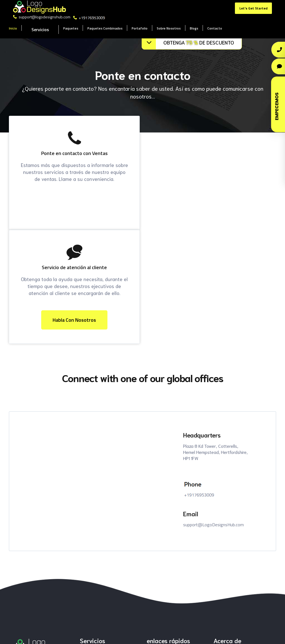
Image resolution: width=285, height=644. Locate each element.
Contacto (215, 28)
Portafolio (140, 28)
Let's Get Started (253, 8)
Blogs (194, 28)
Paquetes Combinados (105, 28)
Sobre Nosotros (169, 28)
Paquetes (71, 28)
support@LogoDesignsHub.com (213, 525)
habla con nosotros (74, 320)
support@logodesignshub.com (42, 17)
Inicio (13, 28)
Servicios (40, 30)
